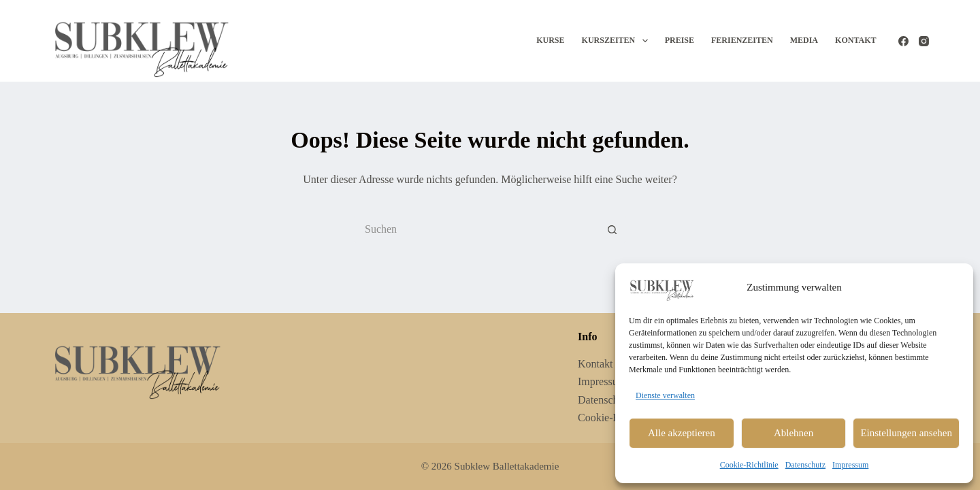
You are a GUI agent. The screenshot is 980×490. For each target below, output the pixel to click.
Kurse (550, 40)
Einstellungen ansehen (906, 433)
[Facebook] (903, 41)
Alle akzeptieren (682, 433)
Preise (680, 40)
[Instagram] (924, 41)
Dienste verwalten (665, 395)
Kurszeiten (618, 41)
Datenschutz (805, 465)
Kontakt (855, 40)
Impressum (850, 465)
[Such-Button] (612, 229)
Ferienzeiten (742, 40)
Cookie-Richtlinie (749, 465)
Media (804, 40)
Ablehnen (794, 433)
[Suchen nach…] (476, 229)
